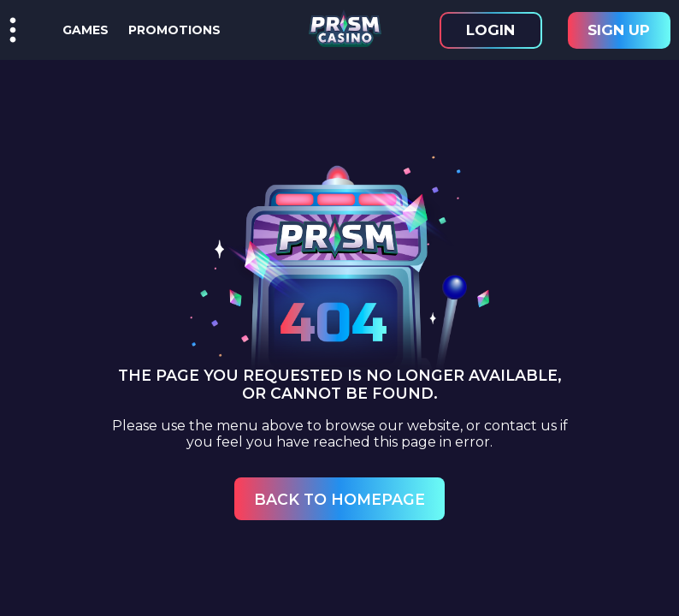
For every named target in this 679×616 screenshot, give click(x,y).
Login (490, 30)
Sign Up (619, 30)
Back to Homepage (339, 499)
